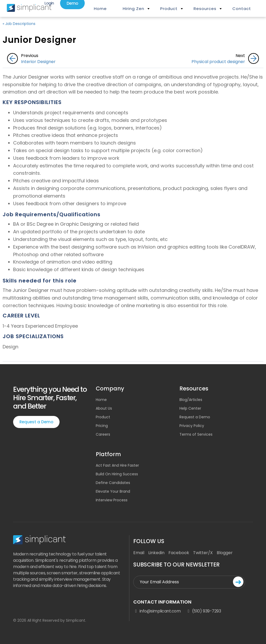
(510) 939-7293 (203, 611)
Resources (205, 9)
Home (100, 9)
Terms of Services (196, 434)
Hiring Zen (134, 9)
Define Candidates (113, 483)
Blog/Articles (191, 400)
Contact (242, 9)
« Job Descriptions (19, 24)
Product (169, 9)
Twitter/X (203, 553)
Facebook (179, 553)
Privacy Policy (192, 426)
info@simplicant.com (157, 611)
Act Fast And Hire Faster (117, 465)
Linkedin (156, 553)
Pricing (102, 426)
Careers (103, 434)
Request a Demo (36, 422)
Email (139, 553)
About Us (104, 408)
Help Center (190, 408)
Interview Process (112, 500)
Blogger (225, 553)
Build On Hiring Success (117, 474)
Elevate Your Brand (113, 491)
